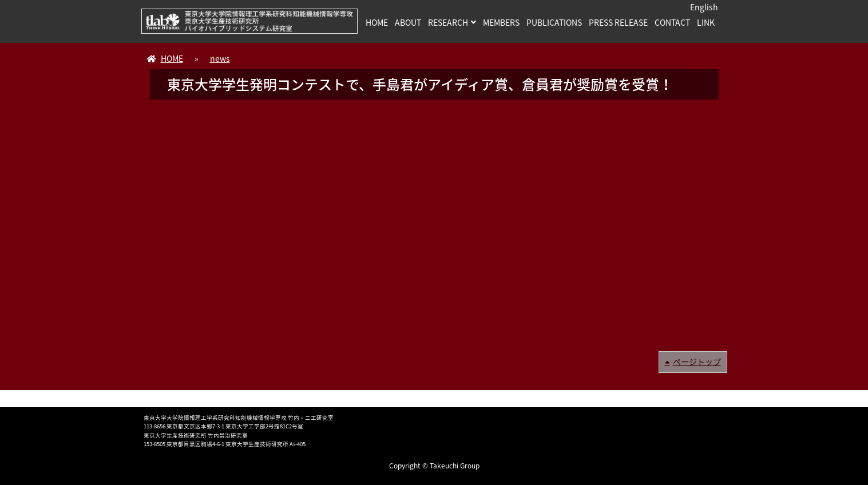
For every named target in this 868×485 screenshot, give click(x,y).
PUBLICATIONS (554, 22)
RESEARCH (448, 22)
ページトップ (697, 361)
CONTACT (672, 22)
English (704, 7)
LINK (706, 22)
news (220, 58)
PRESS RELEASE (618, 22)
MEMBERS (501, 22)
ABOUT (408, 22)
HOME (377, 22)
